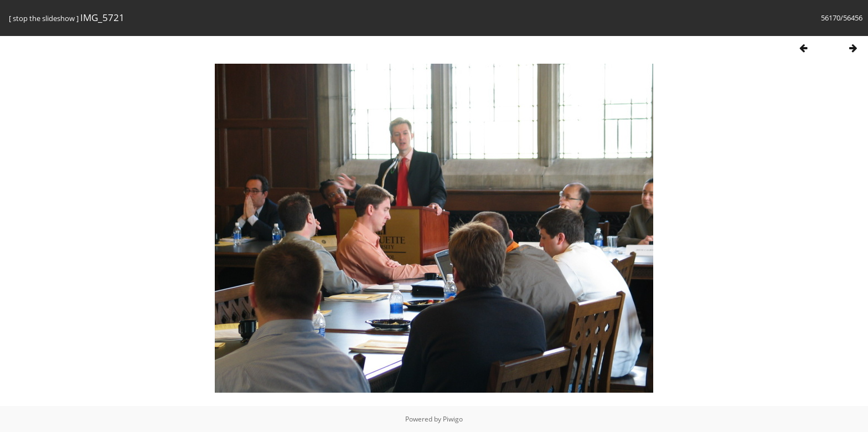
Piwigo (453, 419)
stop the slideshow (44, 18)
